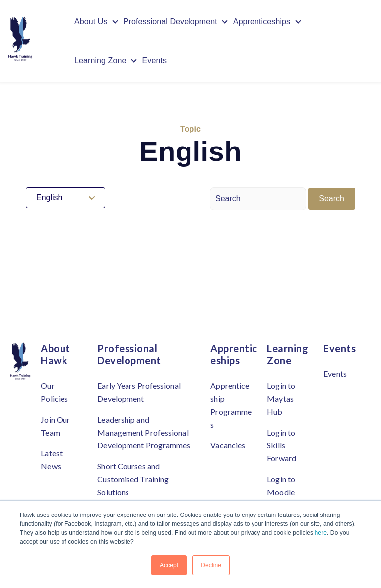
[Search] (258, 199)
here (321, 533)
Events (155, 60)
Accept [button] (169, 565)
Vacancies (228, 445)
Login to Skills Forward (282, 445)
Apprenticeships (262, 22)
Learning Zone (100, 60)
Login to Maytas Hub (281, 399)
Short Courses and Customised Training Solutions (133, 479)
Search (332, 198)
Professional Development (170, 22)
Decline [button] (211, 565)
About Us (91, 22)
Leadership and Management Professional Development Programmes (144, 432)
